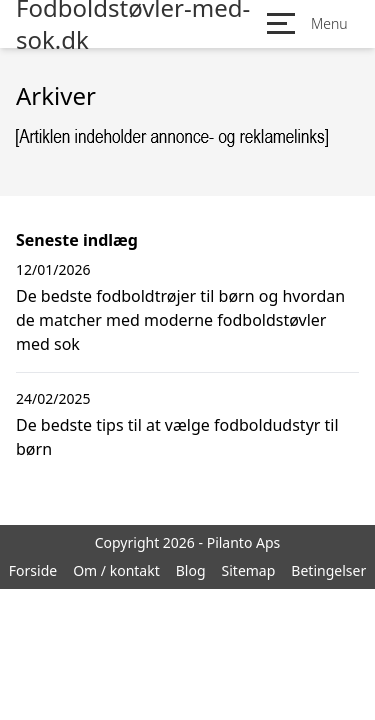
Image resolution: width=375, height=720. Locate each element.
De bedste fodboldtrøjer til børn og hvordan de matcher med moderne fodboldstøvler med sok (180, 320)
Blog (191, 570)
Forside (33, 570)
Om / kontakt (116, 570)
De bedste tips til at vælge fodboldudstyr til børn (177, 437)
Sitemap (249, 570)
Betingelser (328, 570)
